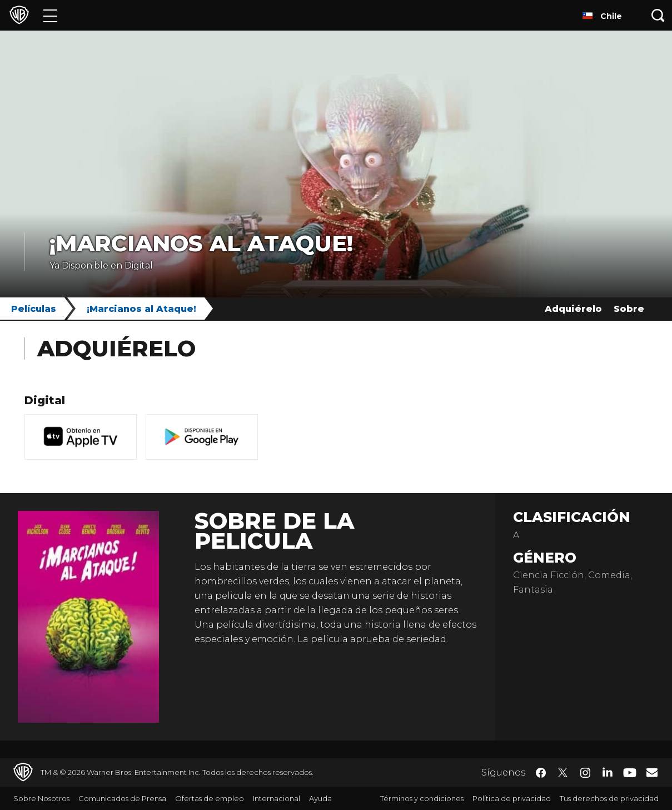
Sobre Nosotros (41, 798)
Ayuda (320, 798)
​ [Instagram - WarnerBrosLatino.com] (585, 773)
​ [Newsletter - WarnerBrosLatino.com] (652, 772)
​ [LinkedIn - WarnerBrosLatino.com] (608, 772)
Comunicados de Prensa (122, 798)
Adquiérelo (573, 309)
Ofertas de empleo (210, 798)
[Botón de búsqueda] (658, 15)
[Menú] (50, 15)
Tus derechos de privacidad (609, 798)
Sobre (629, 309)
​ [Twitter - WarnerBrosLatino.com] (563, 773)
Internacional (277, 798)
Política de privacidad (512, 798)
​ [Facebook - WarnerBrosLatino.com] (541, 773)
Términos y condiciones (422, 798)
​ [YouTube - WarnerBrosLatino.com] (630, 772)
